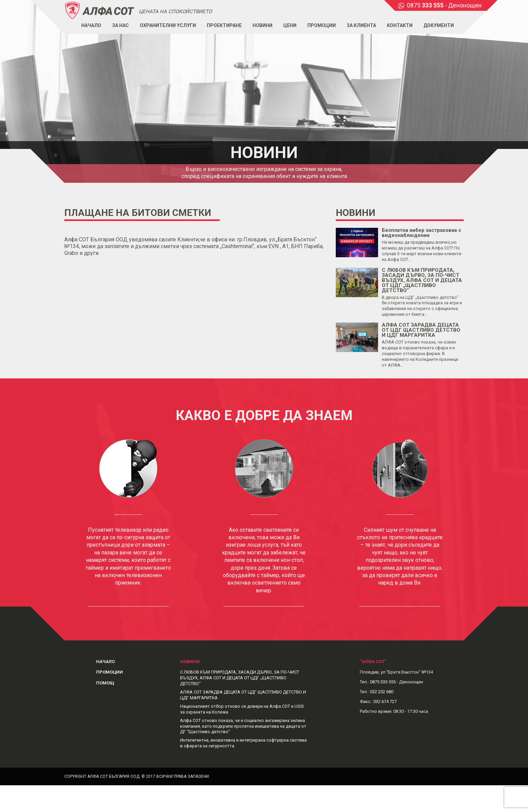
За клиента (361, 25)
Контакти (400, 25)
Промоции (322, 25)
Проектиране (224, 25)
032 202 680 (382, 692)
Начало (91, 25)
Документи (439, 25)
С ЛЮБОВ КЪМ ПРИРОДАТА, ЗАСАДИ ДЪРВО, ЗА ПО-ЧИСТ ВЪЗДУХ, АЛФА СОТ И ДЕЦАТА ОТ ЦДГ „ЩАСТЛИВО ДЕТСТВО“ (422, 280)
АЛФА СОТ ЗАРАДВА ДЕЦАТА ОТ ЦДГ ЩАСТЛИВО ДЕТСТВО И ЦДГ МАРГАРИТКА (421, 330)
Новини (262, 25)
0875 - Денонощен (444, 5)
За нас (120, 25)
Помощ (105, 683)
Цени (290, 25)
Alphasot (100, 10)
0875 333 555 (383, 682)
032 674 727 (385, 701)
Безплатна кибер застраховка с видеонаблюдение (422, 233)
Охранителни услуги (168, 25)
